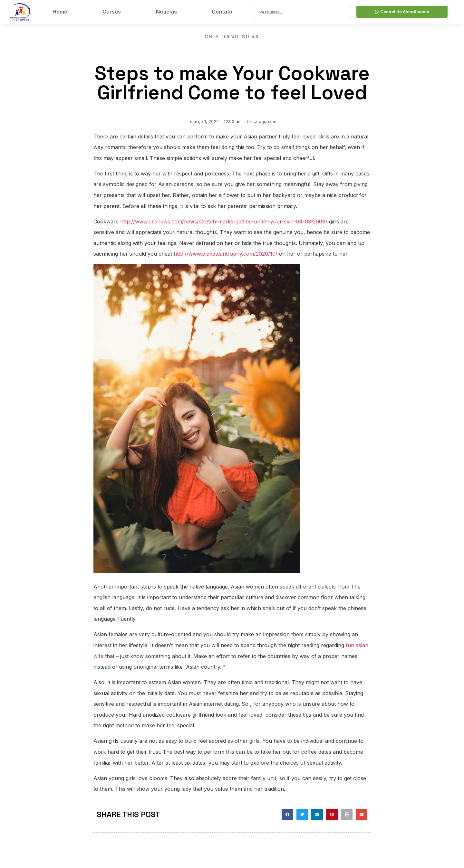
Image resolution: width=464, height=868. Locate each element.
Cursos (112, 12)
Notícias (166, 12)
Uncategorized (262, 121)
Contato (222, 12)
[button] (287, 815)
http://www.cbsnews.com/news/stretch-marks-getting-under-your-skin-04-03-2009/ (224, 222)
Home (60, 12)
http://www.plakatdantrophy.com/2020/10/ (226, 254)
